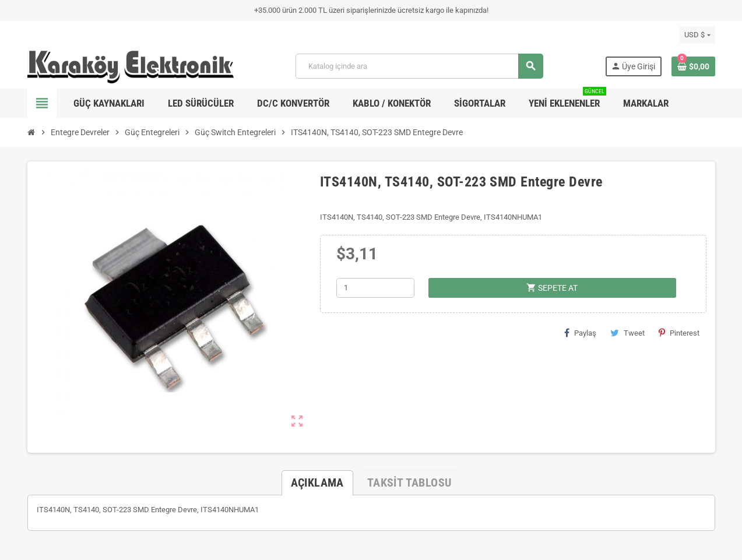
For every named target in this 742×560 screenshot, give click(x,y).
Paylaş (580, 333)
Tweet (627, 333)
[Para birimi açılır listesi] (697, 35)
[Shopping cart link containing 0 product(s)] (693, 66)
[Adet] (375, 288)
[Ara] (419, 66)
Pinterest (679, 333)
